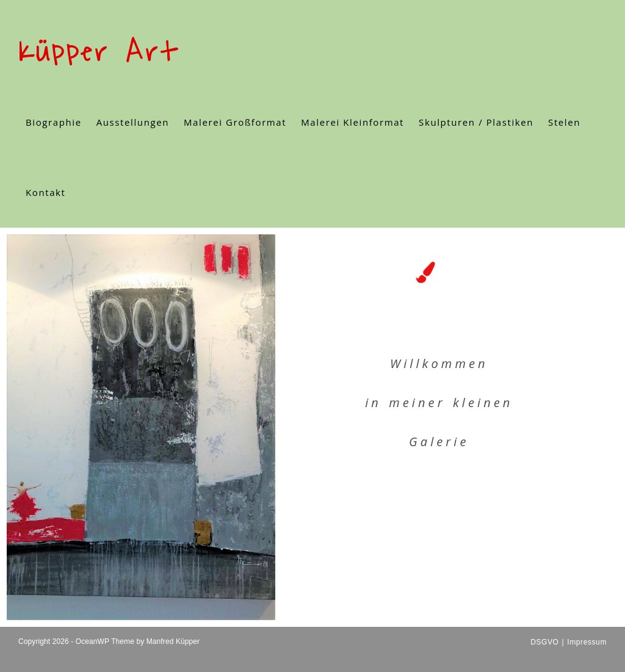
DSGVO (544, 642)
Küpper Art (98, 52)
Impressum (587, 642)
